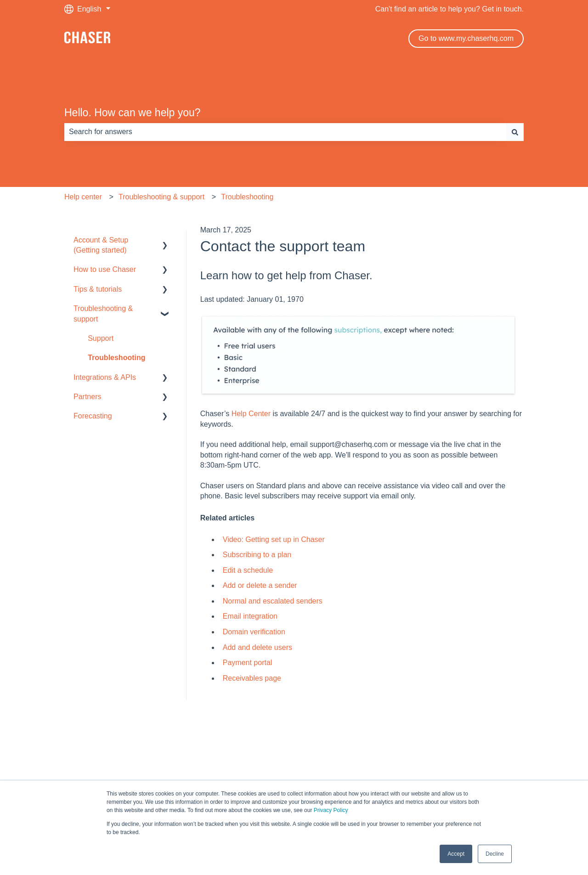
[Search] (515, 132)
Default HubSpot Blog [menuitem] (294, 750)
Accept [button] (456, 854)
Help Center (251, 414)
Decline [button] (495, 854)
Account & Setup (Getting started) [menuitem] (101, 245)
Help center (83, 197)
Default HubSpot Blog (164, 38)
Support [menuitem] (101, 338)
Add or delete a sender (260, 585)
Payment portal (248, 663)
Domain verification (255, 632)
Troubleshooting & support (161, 197)
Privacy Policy (331, 810)
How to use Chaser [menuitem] (105, 269)
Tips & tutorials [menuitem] (98, 289)
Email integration (250, 616)
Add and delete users (257, 647)
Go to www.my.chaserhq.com (466, 38)
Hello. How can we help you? (133, 113)
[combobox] (285, 132)
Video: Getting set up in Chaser (274, 539)
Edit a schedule (248, 570)
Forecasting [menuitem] (93, 416)
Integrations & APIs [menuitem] (105, 377)
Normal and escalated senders (273, 601)
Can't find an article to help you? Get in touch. (449, 9)
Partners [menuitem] (87, 397)
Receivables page (252, 678)
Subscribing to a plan (258, 555)
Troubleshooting (247, 197)
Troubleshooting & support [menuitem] (103, 313)
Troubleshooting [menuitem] (116, 358)
